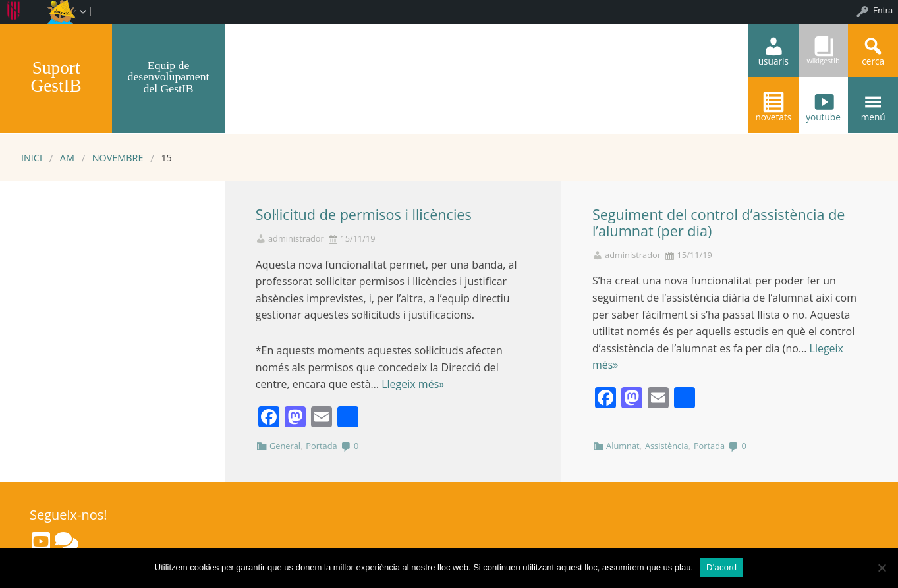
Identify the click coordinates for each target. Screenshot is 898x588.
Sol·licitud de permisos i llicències (364, 214)
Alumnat (623, 446)
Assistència (667, 446)
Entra (883, 10)
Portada (321, 446)
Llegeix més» (413, 384)
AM (67, 158)
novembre (118, 158)
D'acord (721, 567)
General (285, 446)
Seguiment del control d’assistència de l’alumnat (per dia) (719, 223)
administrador (296, 239)
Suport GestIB (56, 77)
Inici (32, 158)
